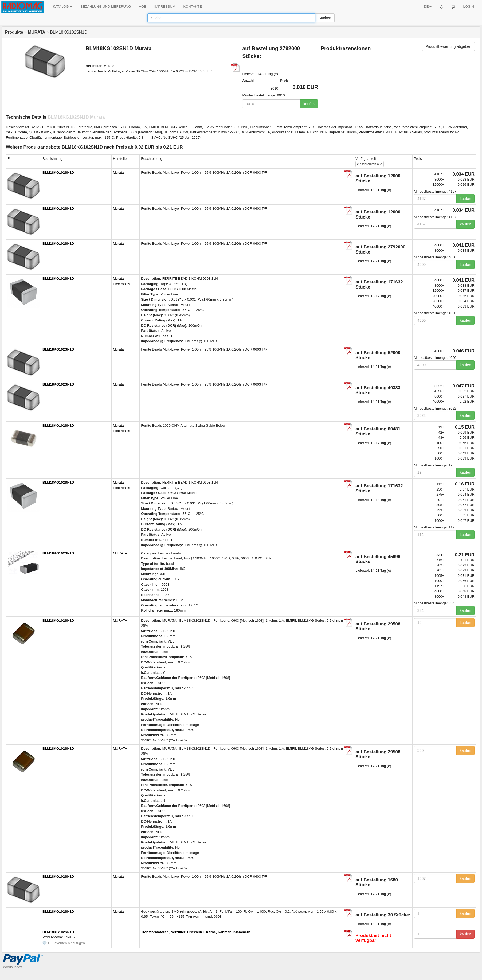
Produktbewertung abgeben (448, 46)
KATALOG (63, 7)
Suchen (325, 18)
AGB (142, 7)
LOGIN (469, 7)
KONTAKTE (193, 7)
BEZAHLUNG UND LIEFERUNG (106, 7)
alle (369, 164)
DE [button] (428, 7)
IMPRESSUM (165, 7)
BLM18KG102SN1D (58, 172)
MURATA (120, 553)
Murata (109, 66)
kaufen (309, 104)
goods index (13, 967)
